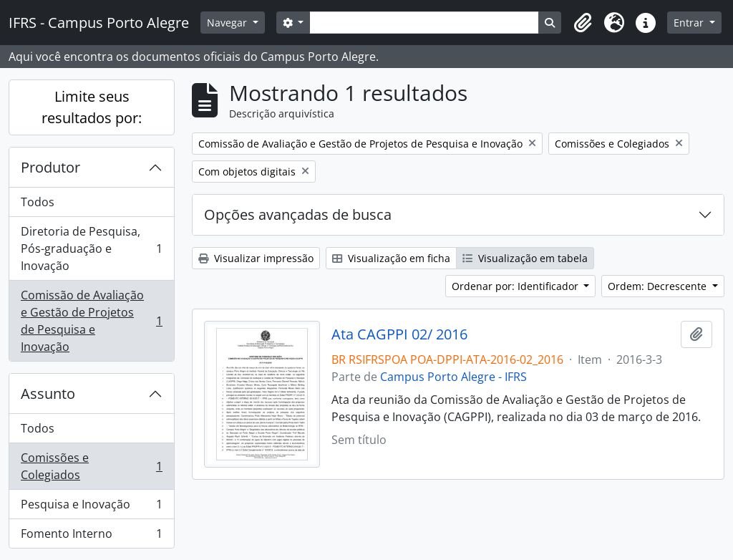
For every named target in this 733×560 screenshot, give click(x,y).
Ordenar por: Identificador (516, 286)
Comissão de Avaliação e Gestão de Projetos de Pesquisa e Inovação (91, 321)
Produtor (50, 167)
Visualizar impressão (256, 258)
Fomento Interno (91, 536)
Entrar (690, 23)
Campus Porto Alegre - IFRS (453, 377)
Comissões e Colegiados (91, 466)
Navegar (228, 23)
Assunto (48, 394)
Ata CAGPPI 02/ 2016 (399, 334)
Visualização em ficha (391, 258)
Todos (38, 202)
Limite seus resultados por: (92, 107)
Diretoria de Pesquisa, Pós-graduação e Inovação (91, 248)
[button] (583, 23)
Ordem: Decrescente (659, 286)
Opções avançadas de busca (298, 214)
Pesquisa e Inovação (91, 507)
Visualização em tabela (525, 258)
